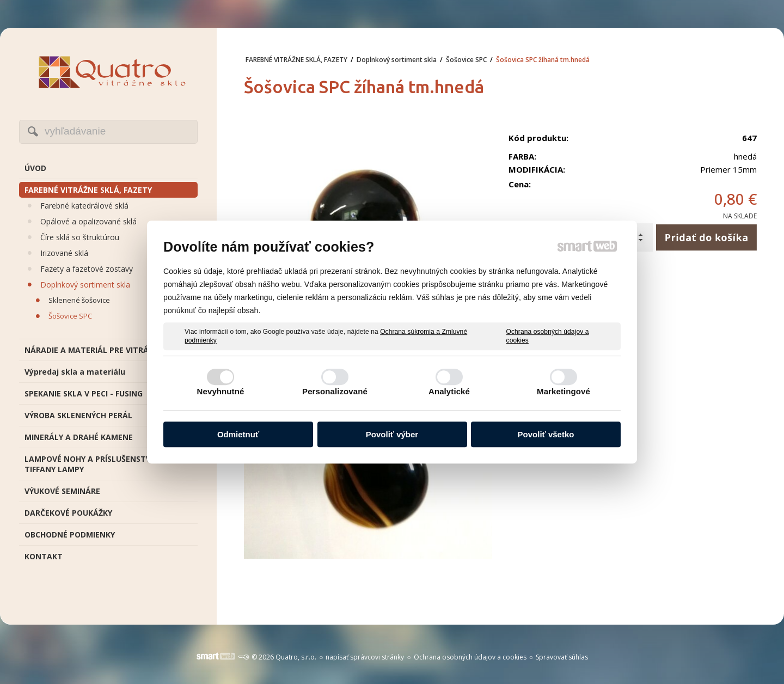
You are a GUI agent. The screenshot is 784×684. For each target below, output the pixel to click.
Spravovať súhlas (562, 657)
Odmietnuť (238, 434)
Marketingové (563, 391)
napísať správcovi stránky (365, 657)
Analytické (449, 391)
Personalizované (335, 391)
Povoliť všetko (546, 434)
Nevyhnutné (221, 391)
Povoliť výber (392, 434)
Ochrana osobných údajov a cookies (548, 336)
